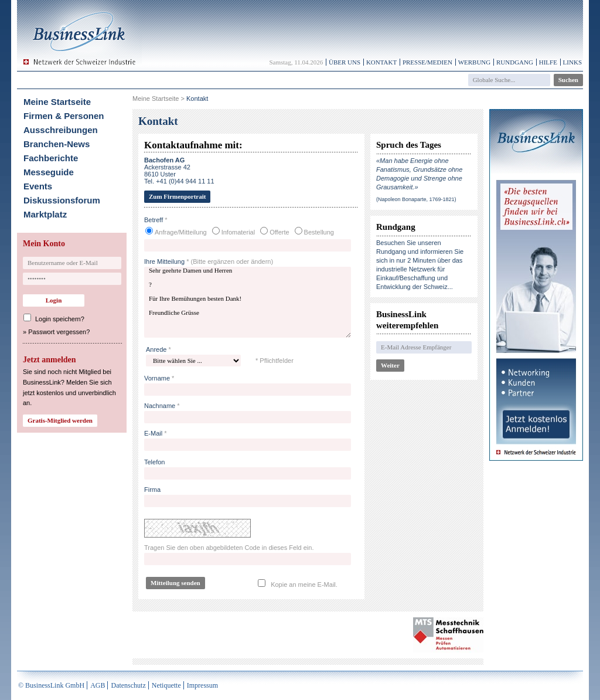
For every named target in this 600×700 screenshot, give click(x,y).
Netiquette (166, 685)
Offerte (279, 232)
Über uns (345, 62)
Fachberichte (51, 158)
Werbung (475, 62)
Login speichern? (60, 319)
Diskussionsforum (62, 200)
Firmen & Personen (64, 116)
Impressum (202, 685)
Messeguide (49, 172)
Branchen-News (57, 144)
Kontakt (381, 62)
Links (572, 62)
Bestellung (319, 232)
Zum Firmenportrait (177, 196)
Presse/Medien (427, 62)
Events (38, 186)
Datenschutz (128, 685)
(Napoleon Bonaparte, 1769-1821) (416, 199)
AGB (98, 685)
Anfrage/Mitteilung (181, 232)
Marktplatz (45, 214)
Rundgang (515, 62)
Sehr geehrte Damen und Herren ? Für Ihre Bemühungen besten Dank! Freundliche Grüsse (248, 302)
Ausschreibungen (61, 130)
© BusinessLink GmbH (51, 685)
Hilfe (548, 62)
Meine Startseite (57, 102)
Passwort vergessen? (59, 332)
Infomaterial (238, 232)
